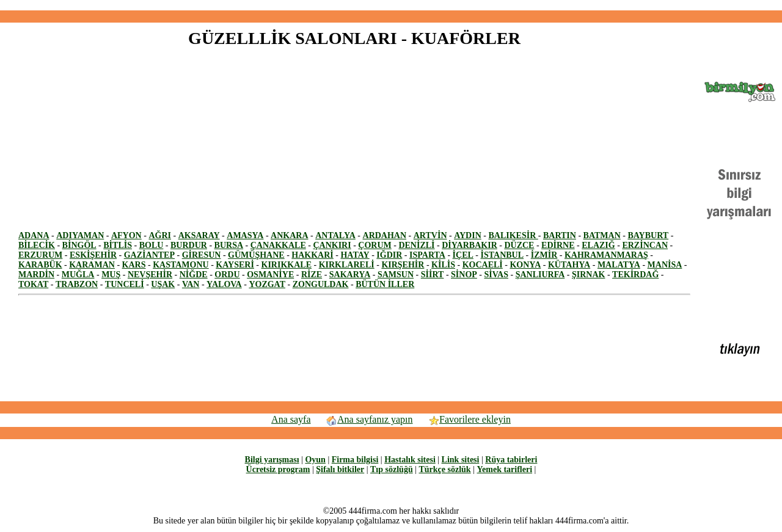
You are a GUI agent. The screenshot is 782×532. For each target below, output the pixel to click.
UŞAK (163, 284)
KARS (134, 265)
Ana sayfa (291, 419)
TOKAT (33, 284)
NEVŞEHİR (150, 275)
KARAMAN (92, 265)
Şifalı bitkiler (340, 469)
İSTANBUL (502, 255)
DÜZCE (519, 245)
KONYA (525, 265)
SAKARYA (350, 275)
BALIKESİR (513, 235)
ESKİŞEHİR (93, 255)
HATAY (355, 255)
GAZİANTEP (149, 255)
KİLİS (443, 265)
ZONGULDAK (321, 284)
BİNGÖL (79, 245)
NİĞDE (194, 275)
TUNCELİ (125, 284)
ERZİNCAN (645, 245)
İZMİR (544, 255)
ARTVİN (430, 235)
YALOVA (224, 284)
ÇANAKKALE (278, 245)
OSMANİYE (270, 275)
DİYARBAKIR (470, 245)
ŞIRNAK (588, 275)
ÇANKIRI (332, 245)
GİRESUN (202, 255)
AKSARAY (199, 235)
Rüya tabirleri (511, 460)
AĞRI (160, 235)
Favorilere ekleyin (469, 419)
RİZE (312, 275)
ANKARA (289, 235)
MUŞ (111, 275)
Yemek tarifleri (504, 469)
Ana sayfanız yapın (369, 419)
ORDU (227, 275)
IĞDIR (389, 255)
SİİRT (433, 275)
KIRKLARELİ (347, 265)
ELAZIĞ (598, 245)
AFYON (126, 235)
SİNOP (464, 275)
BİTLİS (118, 245)
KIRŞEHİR (403, 265)
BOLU (152, 245)
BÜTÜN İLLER (385, 284)
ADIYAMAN (80, 235)
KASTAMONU (181, 265)
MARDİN (36, 275)
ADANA (34, 235)
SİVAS (496, 275)
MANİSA (665, 265)
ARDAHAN (385, 235)
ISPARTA (427, 255)
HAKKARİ (312, 255)
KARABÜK (40, 265)
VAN (191, 284)
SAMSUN (396, 275)
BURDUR (189, 245)
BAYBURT (648, 235)
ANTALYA (335, 235)
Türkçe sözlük (444, 469)
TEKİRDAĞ (635, 275)
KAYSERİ (235, 265)
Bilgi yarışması (272, 460)
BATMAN (602, 235)
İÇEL (463, 255)
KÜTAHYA (569, 265)
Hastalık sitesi (410, 460)
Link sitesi (461, 460)
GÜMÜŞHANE (256, 255)
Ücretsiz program (278, 469)
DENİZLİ (416, 245)
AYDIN (468, 235)
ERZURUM (40, 255)
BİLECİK (37, 245)
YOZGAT (267, 284)
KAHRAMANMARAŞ (606, 255)
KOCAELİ (483, 265)
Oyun (315, 460)
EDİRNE (558, 245)
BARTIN (560, 235)
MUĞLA (78, 275)
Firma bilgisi (355, 460)
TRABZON (77, 284)
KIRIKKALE (287, 265)
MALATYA (619, 265)
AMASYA (245, 235)
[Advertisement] (391, 5)
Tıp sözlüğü (392, 469)
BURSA (229, 245)
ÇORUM (375, 245)
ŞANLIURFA (540, 275)
